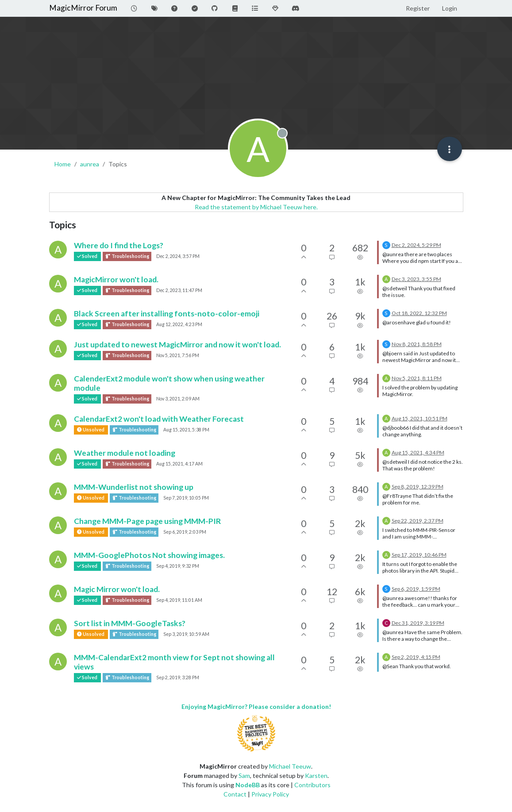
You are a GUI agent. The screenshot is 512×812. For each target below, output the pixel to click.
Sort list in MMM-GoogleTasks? (130, 623)
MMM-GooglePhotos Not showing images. (149, 555)
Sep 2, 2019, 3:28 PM (178, 677)
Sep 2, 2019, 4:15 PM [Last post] (416, 657)
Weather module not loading (125, 453)
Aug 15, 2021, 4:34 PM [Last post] (418, 452)
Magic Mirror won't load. (117, 589)
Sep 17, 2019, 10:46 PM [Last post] (419, 555)
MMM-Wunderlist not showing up (134, 487)
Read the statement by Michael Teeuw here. (256, 207)
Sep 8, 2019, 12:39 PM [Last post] (418, 487)
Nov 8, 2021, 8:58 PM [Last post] (417, 344)
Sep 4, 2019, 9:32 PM (178, 566)
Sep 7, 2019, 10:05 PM (186, 498)
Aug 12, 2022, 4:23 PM (179, 324)
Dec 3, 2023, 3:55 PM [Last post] (416, 279)
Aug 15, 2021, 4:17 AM (179, 464)
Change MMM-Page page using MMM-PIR (147, 521)
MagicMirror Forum (83, 8)
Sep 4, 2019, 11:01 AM (179, 600)
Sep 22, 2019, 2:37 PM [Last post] (418, 521)
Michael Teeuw (290, 766)
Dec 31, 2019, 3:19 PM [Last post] (418, 623)
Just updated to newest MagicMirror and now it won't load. (177, 344)
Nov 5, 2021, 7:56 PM (178, 355)
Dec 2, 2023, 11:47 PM (179, 290)
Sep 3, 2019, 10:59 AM (186, 634)
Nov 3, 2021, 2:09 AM (178, 399)
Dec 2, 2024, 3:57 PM (178, 256)
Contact (235, 794)
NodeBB (248, 785)
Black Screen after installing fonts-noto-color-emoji (167, 314)
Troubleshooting (127, 256)
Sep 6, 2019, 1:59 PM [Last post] (416, 589)
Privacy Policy (270, 794)
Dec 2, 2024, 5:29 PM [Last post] (416, 245)
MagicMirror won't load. (116, 279)
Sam (244, 775)
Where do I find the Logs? (119, 245)
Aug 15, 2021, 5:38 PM (186, 430)
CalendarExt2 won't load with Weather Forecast (159, 419)
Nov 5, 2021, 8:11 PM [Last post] (417, 378)
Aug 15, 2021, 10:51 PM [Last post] (420, 418)
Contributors (312, 785)
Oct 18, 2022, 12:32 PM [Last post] (419, 313)
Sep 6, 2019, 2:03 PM (185, 532)
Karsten (316, 775)
